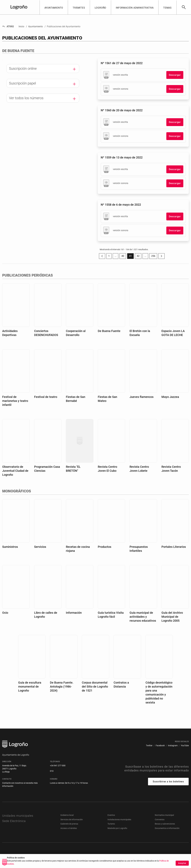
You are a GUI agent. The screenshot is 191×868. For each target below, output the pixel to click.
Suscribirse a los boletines (168, 782)
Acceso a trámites (69, 828)
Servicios (40, 547)
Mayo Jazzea (170, 397)
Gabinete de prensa (69, 824)
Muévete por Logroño (117, 828)
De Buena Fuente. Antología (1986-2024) (62, 687)
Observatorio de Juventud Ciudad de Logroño (15, 471)
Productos (105, 547)
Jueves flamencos (142, 397)
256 (154, 257)
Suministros (10, 547)
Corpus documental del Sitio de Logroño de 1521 (95, 687)
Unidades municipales (18, 816)
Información (74, 613)
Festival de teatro (46, 397)
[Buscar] (184, 7)
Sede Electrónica (14, 821)
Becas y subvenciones (165, 824)
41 (131, 257)
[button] (54, 7)
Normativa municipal (164, 815)
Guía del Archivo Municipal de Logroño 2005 (172, 617)
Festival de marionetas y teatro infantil (15, 401)
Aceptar (182, 863)
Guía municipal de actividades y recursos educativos (143, 617)
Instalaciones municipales (119, 819)
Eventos (111, 815)
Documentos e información (167, 828)
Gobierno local (67, 815)
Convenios (160, 819)
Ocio (5, 613)
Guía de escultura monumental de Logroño (30, 687)
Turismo (111, 824)
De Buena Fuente (109, 331)
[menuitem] (149, 746)
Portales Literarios (174, 547)
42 (139, 257)
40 (124, 257)
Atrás (8, 26)
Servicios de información (72, 819)
